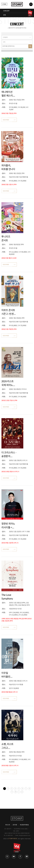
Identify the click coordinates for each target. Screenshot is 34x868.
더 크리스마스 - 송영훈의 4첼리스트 (9, 454)
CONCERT (6, 11)
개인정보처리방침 (24, 825)
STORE (4, 4)
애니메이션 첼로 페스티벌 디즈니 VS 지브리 (8, 94)
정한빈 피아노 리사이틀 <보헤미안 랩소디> (8, 526)
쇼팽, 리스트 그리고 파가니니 (7, 746)
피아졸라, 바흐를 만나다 (8, 167)
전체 (4, 15)
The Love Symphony (7, 597)
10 (16, 792)
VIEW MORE (6, 120)
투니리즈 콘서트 (6, 238)
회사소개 (8, 825)
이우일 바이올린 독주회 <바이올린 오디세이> (6, 675)
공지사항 (15, 825)
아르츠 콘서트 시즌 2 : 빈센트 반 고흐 (9, 312)
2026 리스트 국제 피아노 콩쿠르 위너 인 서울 (9, 383)
